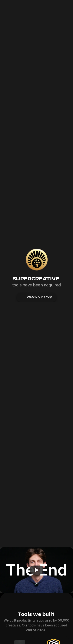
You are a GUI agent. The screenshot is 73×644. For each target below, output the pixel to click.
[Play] (37, 570)
